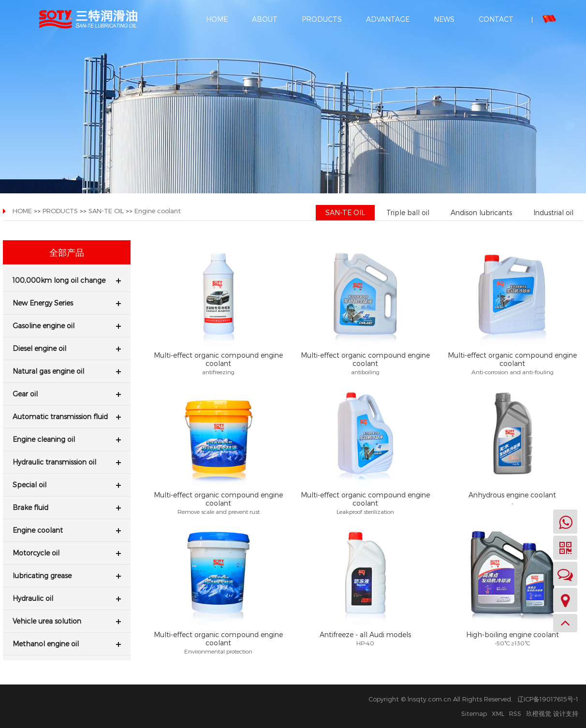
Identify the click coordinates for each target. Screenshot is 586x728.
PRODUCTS (322, 19)
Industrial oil (553, 212)
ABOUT (265, 19)
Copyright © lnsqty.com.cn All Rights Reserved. (440, 699)
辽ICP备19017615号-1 (548, 699)
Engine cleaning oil (67, 439)
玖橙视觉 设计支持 (552, 713)
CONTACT (496, 19)
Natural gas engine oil (67, 371)
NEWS (444, 19)
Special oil (67, 485)
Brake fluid (67, 507)
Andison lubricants (481, 212)
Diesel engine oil (67, 348)
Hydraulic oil (67, 598)
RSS (515, 713)
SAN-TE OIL (106, 211)
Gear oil (67, 394)
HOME (217, 19)
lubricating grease (67, 575)
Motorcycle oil (67, 553)
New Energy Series (67, 303)
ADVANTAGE (388, 19)
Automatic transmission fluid (67, 416)
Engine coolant (158, 211)
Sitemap (474, 713)
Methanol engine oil (67, 644)
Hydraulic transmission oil (67, 462)
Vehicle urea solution (67, 621)
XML (498, 713)
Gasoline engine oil (67, 326)
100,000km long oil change (67, 280)
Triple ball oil (408, 212)
